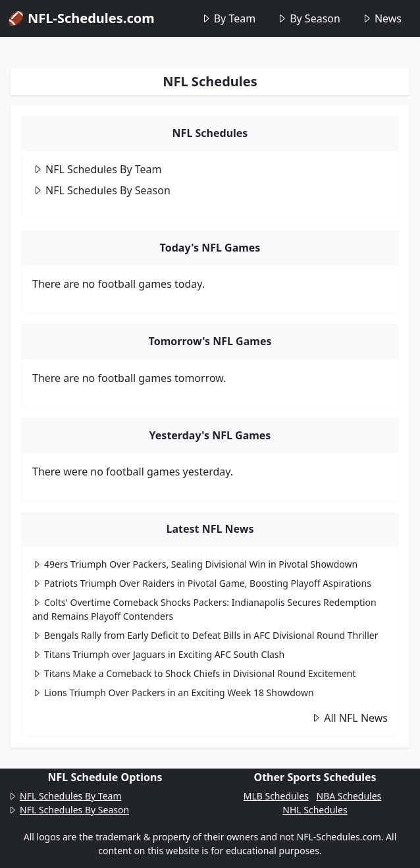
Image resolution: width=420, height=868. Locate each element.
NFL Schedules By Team (97, 169)
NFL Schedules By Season (101, 190)
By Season (308, 18)
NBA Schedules (349, 796)
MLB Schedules (276, 796)
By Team (228, 18)
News (381, 18)
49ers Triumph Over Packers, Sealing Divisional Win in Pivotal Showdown (195, 564)
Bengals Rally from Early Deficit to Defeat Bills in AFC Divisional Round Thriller (205, 635)
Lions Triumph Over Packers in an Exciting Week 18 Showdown (173, 692)
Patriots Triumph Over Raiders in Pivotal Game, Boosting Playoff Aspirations (202, 583)
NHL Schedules (315, 810)
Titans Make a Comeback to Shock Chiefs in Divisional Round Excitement (194, 673)
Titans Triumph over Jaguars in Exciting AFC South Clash (158, 654)
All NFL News (349, 718)
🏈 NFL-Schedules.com (81, 18)
